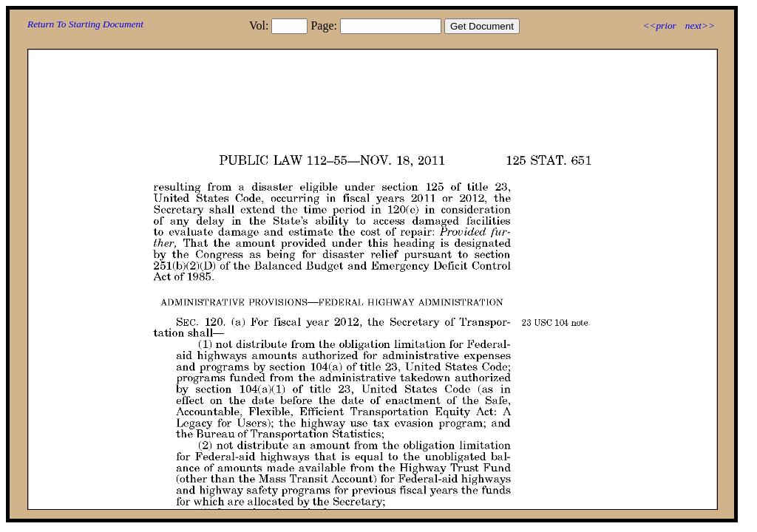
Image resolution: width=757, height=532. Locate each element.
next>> (700, 25)
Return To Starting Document (85, 24)
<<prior (659, 25)
